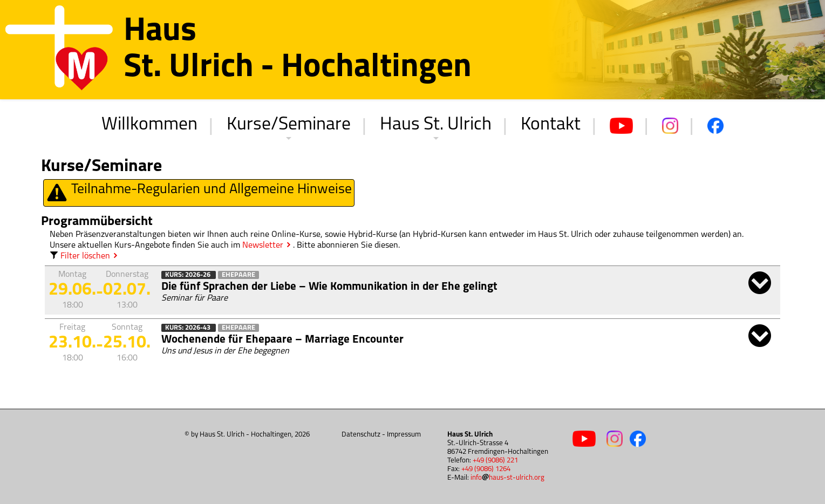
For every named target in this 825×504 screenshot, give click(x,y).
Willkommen (149, 125)
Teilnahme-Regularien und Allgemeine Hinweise (199, 193)
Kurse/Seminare (289, 125)
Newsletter (263, 246)
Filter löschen (80, 256)
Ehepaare (238, 275)
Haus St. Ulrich (436, 125)
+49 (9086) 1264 (486, 469)
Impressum (404, 435)
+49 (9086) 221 (495, 461)
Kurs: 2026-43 (189, 328)
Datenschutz (361, 435)
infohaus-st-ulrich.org (507, 478)
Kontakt (551, 125)
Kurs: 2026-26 (189, 275)
